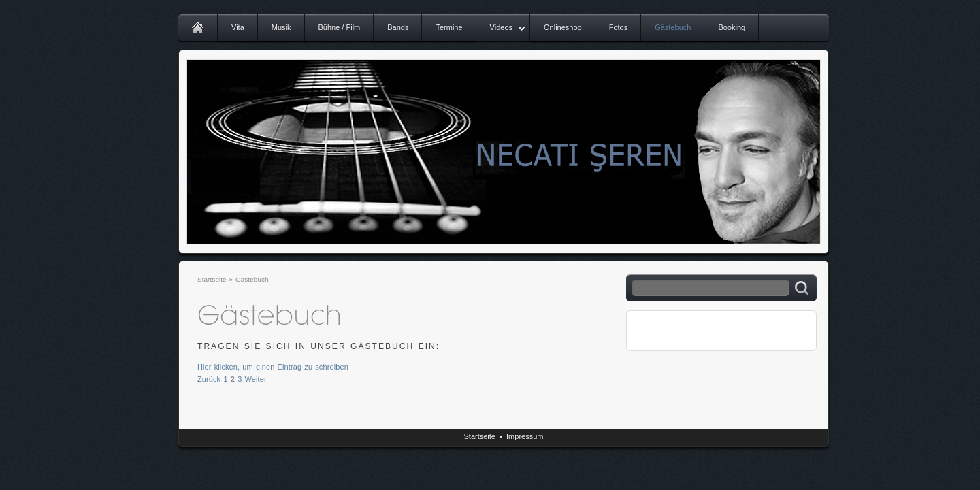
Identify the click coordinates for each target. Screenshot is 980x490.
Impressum (525, 436)
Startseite (212, 279)
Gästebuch (673, 27)
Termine (449, 27)
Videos (501, 27)
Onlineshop (563, 27)
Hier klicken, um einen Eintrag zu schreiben (273, 367)
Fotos (619, 27)
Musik (281, 27)
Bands (398, 27)
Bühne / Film (340, 27)
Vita (238, 27)
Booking (732, 27)
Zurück (209, 379)
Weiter (256, 379)
